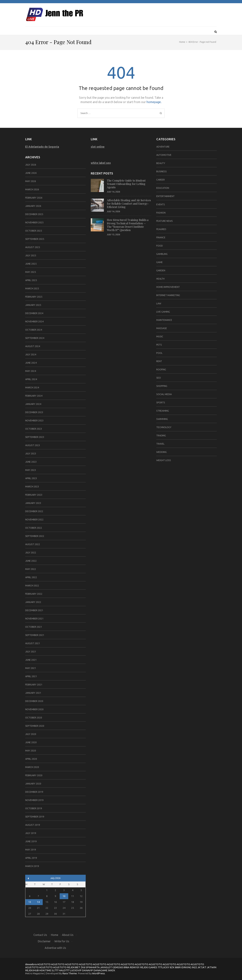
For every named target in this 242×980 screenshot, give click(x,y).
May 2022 (31, 569)
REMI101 (135, 967)
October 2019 (34, 808)
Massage (162, 328)
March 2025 (32, 288)
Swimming (162, 419)
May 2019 (31, 850)
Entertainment (165, 196)
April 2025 (31, 280)
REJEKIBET (74, 967)
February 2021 (34, 685)
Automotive (164, 155)
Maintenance (164, 320)
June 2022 (31, 561)
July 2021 (31, 652)
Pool (159, 353)
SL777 (55, 970)
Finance (161, 237)
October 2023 (34, 429)
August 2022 (33, 544)
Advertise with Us (55, 948)
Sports (161, 403)
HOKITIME (45, 970)
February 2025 (34, 297)
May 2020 (31, 751)
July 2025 (31, 255)
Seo (159, 378)
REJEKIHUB (32, 970)
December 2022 (34, 511)
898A (126, 967)
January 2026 (33, 206)
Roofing (161, 369)
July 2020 (31, 734)
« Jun (28, 878)
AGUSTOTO (44, 964)
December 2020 (34, 701)
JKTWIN (212, 967)
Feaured (161, 229)
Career (160, 180)
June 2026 (31, 173)
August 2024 (33, 346)
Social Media (164, 394)
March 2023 (32, 487)
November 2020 (34, 709)
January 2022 (33, 602)
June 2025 (31, 264)
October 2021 (34, 627)
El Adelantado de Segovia (42, 147)
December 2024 (34, 313)
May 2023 (31, 470)
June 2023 (31, 462)
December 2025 (34, 214)
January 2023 (33, 503)
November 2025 (34, 222)
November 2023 (34, 421)
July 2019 (31, 833)
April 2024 (31, 379)
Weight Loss (164, 460)
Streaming (163, 411)
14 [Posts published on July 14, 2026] (38, 902)
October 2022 (34, 528)
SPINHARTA (93, 967)
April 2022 (31, 577)
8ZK (172, 967)
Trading (161, 436)
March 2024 (32, 388)
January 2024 (33, 404)
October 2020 (34, 718)
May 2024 (31, 371)
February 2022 (34, 594)
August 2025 (33, 247)
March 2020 (32, 767)
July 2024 (31, 355)
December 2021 (34, 610)
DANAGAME (100, 970)
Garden (161, 270)
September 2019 (35, 817)
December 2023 (34, 412)
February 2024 (34, 396)
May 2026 (31, 181)
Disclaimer (44, 941)
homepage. (154, 102)
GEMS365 (118, 967)
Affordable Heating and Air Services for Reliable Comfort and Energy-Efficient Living (129, 204)
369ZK (112, 970)
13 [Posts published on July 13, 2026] (30, 902)
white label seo (101, 163)
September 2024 (35, 338)
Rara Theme (70, 973)
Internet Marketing (168, 295)
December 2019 (34, 792)
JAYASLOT (106, 967)
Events (161, 204)
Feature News (165, 221)
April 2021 (31, 676)
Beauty (161, 163)
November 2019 (34, 800)
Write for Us (62, 941)
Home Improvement (168, 287)
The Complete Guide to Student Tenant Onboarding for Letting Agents (126, 184)
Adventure (163, 147)
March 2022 (32, 586)
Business (162, 171)
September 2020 (35, 726)
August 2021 (33, 643)
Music (160, 336)
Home (55, 935)
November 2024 (34, 322)
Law (159, 303)
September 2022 (35, 536)
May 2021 (31, 668)
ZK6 (83, 967)
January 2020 (33, 784)
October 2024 (34, 330)
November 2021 (34, 619)
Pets (159, 345)
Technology (164, 427)
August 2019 (33, 825)
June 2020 (31, 742)
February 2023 (34, 495)
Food (160, 246)
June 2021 (31, 660)
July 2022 (31, 553)
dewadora (31, 964)
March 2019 (32, 866)
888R (178, 967)
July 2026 (31, 165)
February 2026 (34, 198)
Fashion (161, 213)
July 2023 (31, 454)
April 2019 (31, 858)
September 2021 (35, 635)
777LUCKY (164, 967)
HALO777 (64, 970)
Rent (159, 361)
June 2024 (31, 363)
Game (159, 262)
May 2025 (31, 272)
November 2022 (34, 520)
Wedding (162, 452)
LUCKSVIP (76, 970)
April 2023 (31, 478)
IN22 (194, 967)
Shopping (162, 386)
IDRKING (186, 967)
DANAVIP (87, 970)
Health (160, 279)
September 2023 (35, 437)
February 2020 (34, 775)
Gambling (162, 254)
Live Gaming (163, 312)
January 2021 (33, 693)
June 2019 (31, 841)
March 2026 (32, 189)
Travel (160, 444)
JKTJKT (202, 967)
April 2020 (31, 759)
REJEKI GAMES (149, 967)
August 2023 (33, 445)
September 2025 (35, 239)
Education (163, 188)
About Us (68, 935)
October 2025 (34, 231)
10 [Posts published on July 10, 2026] (64, 896)
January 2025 (33, 305)
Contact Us (40, 935)
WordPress (98, 973)
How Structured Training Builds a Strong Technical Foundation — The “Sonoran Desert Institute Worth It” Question (128, 225)
